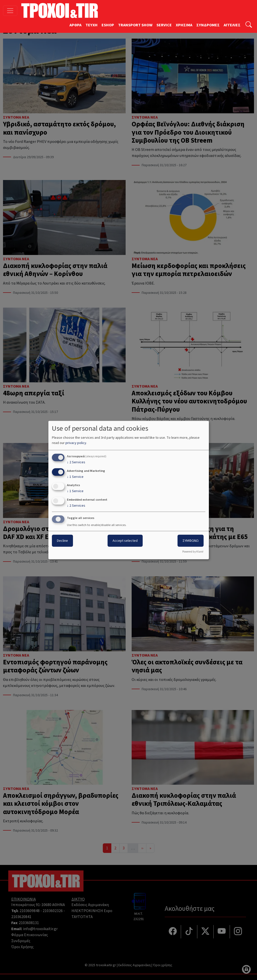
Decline (62, 541)
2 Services (76, 462)
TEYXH (92, 25)
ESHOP (108, 25)
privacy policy (76, 443)
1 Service (75, 477)
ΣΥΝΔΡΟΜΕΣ (208, 25)
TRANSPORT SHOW (135, 25)
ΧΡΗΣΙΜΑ (184, 25)
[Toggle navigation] (10, 11)
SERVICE (164, 25)
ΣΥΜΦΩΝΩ (191, 541)
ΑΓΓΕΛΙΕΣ (232, 25)
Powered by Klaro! (193, 552)
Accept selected (125, 541)
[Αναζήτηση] (249, 25)
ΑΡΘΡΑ (75, 25)
